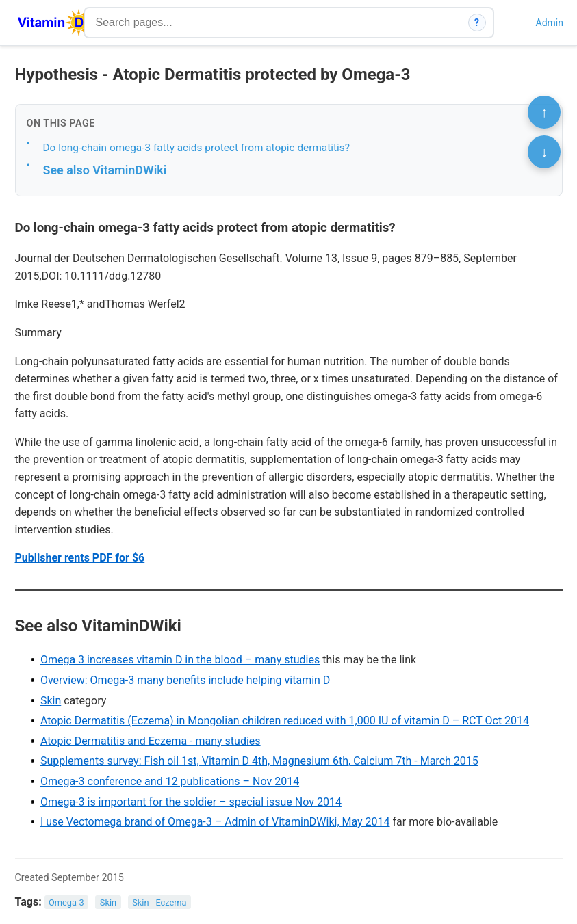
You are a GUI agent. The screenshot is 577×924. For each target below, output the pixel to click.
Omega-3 (66, 902)
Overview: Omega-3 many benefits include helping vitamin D (185, 680)
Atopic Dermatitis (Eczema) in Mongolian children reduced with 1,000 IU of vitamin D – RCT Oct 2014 (285, 721)
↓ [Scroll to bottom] (544, 152)
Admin (550, 23)
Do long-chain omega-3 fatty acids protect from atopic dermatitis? (196, 148)
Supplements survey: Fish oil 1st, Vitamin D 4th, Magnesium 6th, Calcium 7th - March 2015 (259, 761)
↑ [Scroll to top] (544, 112)
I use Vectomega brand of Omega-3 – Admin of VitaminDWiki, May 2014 (215, 822)
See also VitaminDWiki (105, 170)
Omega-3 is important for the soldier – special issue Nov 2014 (191, 802)
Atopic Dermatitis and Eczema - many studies (151, 741)
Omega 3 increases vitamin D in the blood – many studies (180, 660)
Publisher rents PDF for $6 (80, 558)
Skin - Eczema (159, 902)
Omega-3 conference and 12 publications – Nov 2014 (170, 781)
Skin (51, 701)
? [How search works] (477, 23)
